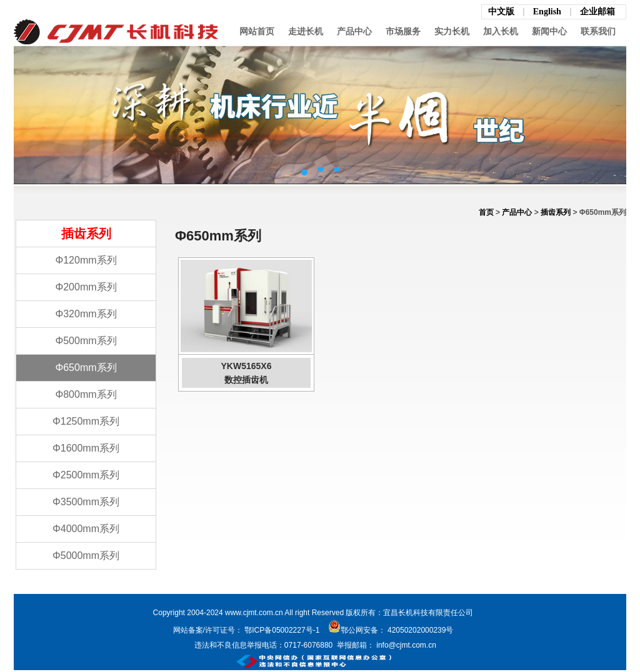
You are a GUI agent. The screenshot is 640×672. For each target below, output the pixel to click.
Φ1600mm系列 (86, 448)
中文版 (501, 12)
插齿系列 (556, 212)
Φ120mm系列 (86, 260)
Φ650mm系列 (86, 368)
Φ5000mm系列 (86, 556)
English (548, 12)
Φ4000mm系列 (86, 529)
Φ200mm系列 (86, 287)
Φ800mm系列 (86, 394)
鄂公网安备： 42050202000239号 (391, 630)
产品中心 (517, 212)
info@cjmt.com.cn (405, 645)
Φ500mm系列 (86, 341)
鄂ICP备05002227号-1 (282, 630)
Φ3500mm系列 (86, 502)
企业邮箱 (597, 12)
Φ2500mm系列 (86, 475)
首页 (486, 212)
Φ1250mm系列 (86, 421)
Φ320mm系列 (86, 314)
